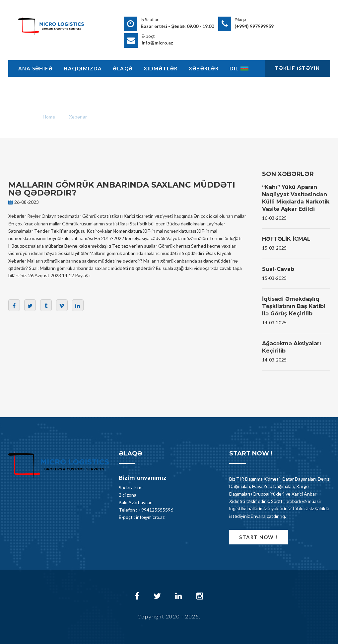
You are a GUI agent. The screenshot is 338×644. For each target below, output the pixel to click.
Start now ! (259, 537)
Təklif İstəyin (298, 68)
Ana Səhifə (36, 68)
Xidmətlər (161, 68)
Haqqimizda (83, 68)
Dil (239, 68)
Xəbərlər (204, 68)
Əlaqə (123, 68)
